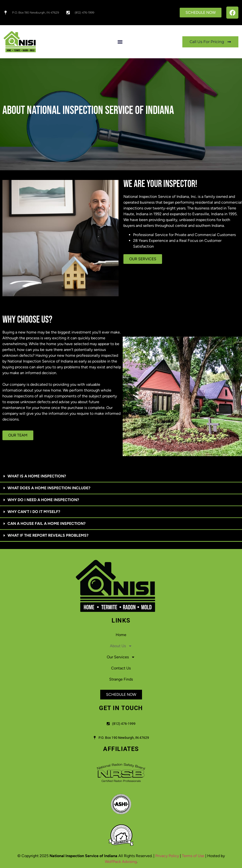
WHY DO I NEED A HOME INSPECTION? (43, 500)
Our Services (121, 657)
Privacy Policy (167, 856)
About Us (121, 646)
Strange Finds (121, 679)
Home (121, 635)
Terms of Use (193, 856)
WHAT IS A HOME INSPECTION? (37, 476)
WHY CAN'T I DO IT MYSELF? (34, 512)
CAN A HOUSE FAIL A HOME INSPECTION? (46, 523)
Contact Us (121, 668)
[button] (120, 42)
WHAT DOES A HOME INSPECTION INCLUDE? (49, 488)
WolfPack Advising (121, 862)
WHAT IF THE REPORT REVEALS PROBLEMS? (48, 535)
